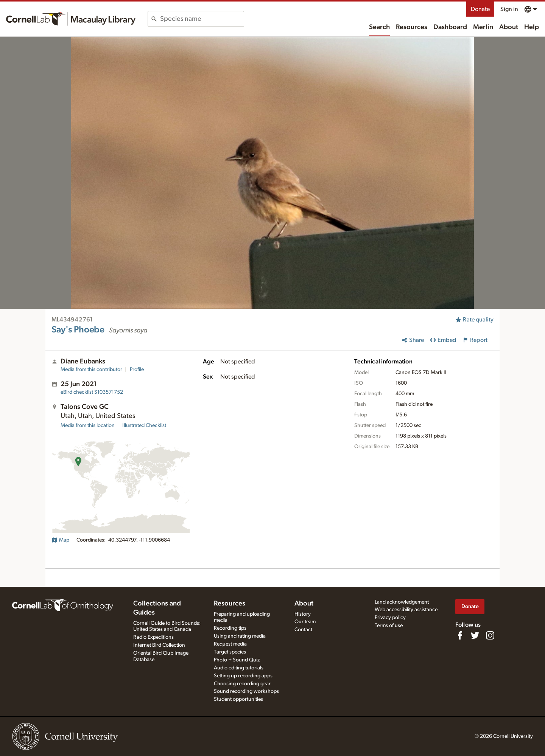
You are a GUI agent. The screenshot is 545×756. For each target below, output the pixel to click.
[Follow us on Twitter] (475, 635)
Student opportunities (238, 699)
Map (60, 540)
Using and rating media (240, 636)
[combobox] (202, 19)
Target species (230, 652)
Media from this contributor (91, 369)
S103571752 (92, 392)
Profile (137, 369)
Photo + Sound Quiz (237, 660)
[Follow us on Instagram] (490, 635)
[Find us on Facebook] (460, 635)
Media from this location (88, 425)
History (303, 614)
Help (532, 27)
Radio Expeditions (153, 637)
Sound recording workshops (246, 691)
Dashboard (450, 27)
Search (379, 27)
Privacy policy (390, 618)
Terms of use (389, 626)
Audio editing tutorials (239, 668)
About (509, 27)
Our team (305, 622)
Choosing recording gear (242, 684)
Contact (303, 630)
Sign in (509, 9)
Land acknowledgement (402, 602)
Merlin (483, 27)
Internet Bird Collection (159, 645)
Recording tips (230, 628)
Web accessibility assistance (406, 610)
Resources (412, 27)
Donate (480, 9)
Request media (230, 644)
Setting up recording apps (243, 676)
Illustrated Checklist (144, 425)
